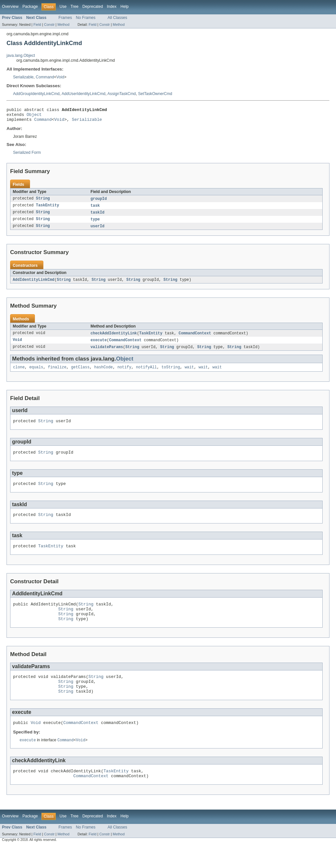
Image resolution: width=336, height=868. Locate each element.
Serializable (23, 77)
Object (34, 116)
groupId (99, 202)
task (95, 209)
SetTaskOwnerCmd (155, 94)
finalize (57, 374)
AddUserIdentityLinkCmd (84, 94)
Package (30, 7)
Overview (10, 7)
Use (63, 7)
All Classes (117, 18)
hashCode (104, 374)
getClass (80, 374)
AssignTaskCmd (122, 94)
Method (63, 24)
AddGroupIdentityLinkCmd (36, 94)
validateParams (107, 353)
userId (98, 231)
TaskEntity (47, 209)
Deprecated (93, 7)
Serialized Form (27, 155)
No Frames (86, 18)
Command (45, 77)
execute (99, 346)
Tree (75, 7)
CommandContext (195, 338)
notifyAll (146, 374)
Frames (65, 18)
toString (171, 374)
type (95, 223)
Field (37, 24)
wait (189, 374)
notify (124, 374)
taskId (98, 216)
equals (36, 374)
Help (124, 7)
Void (60, 77)
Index (112, 7)
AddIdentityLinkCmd (34, 284)
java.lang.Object (21, 56)
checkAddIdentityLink (114, 338)
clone (19, 374)
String (43, 202)
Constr (49, 24)
